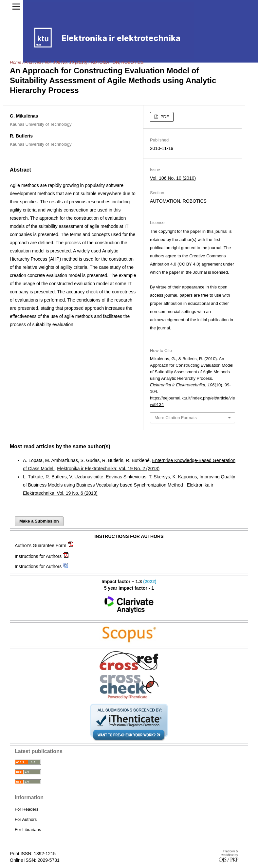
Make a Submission (39, 521)
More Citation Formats (176, 418)
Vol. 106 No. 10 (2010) (66, 62)
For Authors (26, 819)
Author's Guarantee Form (41, 545)
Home (16, 62)
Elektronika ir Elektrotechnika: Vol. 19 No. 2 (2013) (108, 469)
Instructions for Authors (38, 556)
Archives (33, 62)
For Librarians (28, 830)
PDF (164, 117)
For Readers (27, 809)
